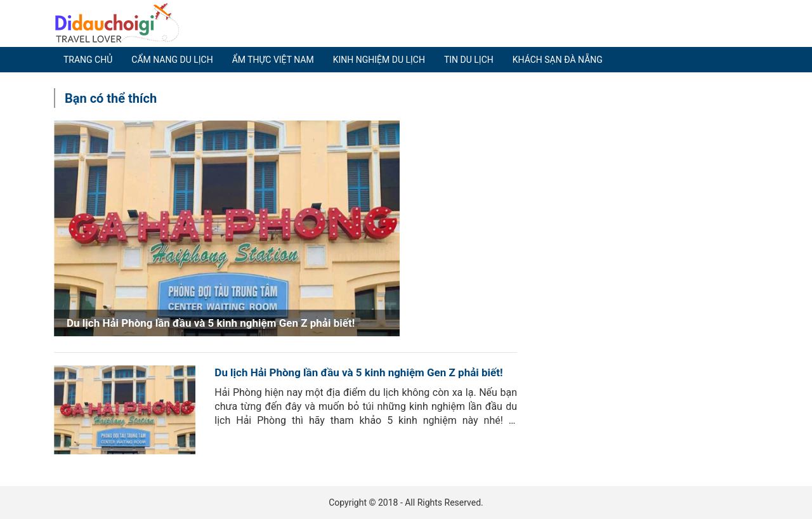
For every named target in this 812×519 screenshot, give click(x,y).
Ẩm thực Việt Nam (273, 60)
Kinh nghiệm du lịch (379, 60)
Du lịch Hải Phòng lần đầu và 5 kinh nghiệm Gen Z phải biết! (358, 372)
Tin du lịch (469, 60)
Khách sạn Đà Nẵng (558, 60)
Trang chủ (88, 60)
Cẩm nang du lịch (172, 60)
